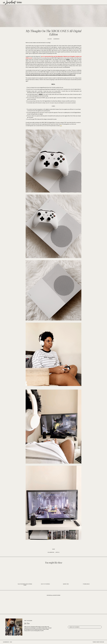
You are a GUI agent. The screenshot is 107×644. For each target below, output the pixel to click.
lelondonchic (6, 642)
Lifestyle (57, 552)
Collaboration (51, 552)
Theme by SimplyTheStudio (98, 642)
